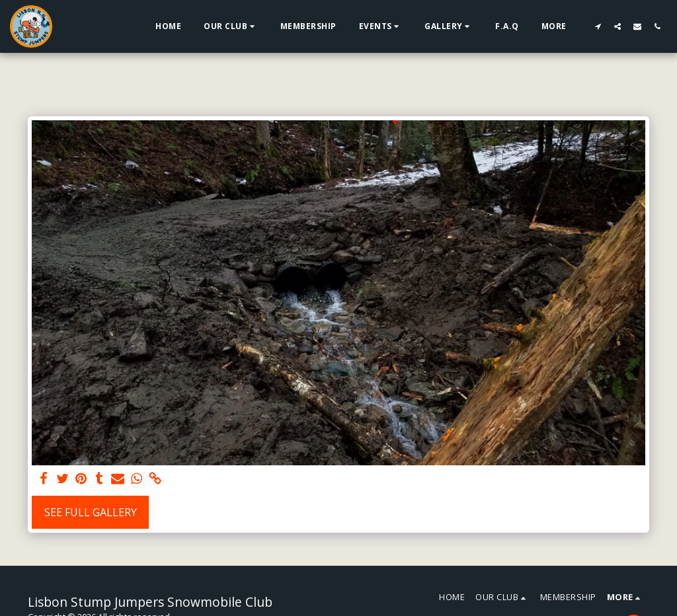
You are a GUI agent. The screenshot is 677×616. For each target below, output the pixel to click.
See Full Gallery (91, 512)
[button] (231, 26)
